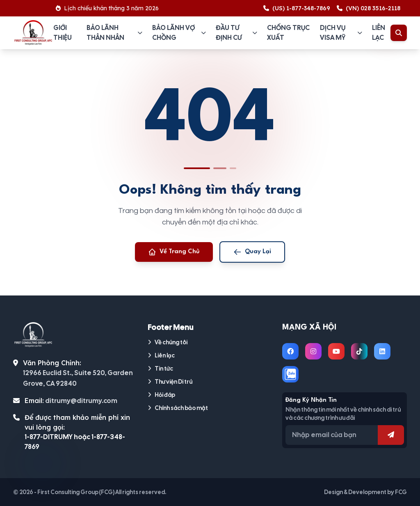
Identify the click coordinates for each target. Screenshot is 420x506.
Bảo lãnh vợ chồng (179, 33)
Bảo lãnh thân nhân (114, 33)
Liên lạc (379, 33)
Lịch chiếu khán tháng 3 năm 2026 (110, 8)
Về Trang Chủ (174, 252)
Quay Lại (252, 252)
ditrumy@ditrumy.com (81, 401)
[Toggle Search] (399, 33)
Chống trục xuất (288, 33)
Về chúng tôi (168, 342)
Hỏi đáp (161, 395)
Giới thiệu (63, 33)
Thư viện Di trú (170, 382)
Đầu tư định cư (236, 33)
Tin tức (160, 369)
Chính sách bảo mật (178, 408)
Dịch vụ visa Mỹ (341, 33)
